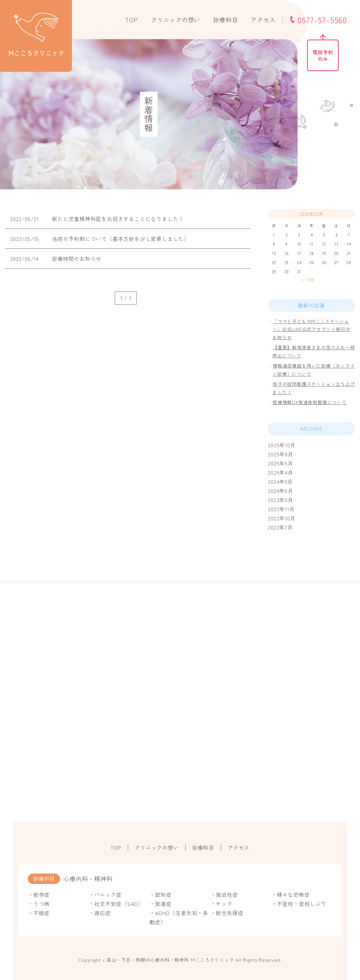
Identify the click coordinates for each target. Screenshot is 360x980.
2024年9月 (280, 482)
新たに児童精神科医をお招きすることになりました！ (118, 219)
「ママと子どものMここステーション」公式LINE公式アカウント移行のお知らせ (311, 329)
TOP (131, 20)
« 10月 (308, 280)
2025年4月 (281, 472)
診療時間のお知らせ (77, 259)
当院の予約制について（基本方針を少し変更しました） (121, 239)
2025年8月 (281, 454)
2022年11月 (281, 509)
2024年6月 (281, 491)
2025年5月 (281, 463)
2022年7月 (280, 527)
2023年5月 (281, 500)
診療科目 (225, 20)
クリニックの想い (176, 20)
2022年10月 (282, 518)
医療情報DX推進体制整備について (310, 402)
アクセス (263, 20)
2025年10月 (282, 445)
